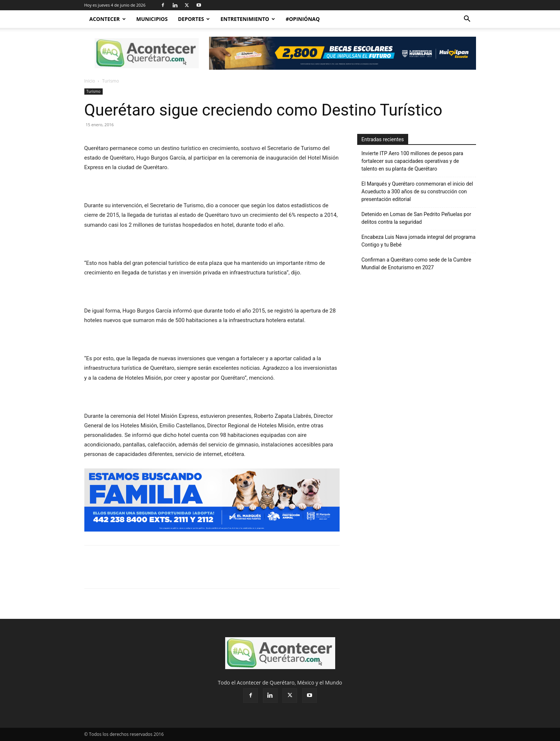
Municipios (152, 19)
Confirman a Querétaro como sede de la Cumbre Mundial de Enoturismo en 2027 (416, 264)
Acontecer (108, 19)
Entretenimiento (248, 19)
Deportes (194, 19)
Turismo (94, 91)
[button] (467, 20)
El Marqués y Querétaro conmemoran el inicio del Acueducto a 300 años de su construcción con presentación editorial (417, 191)
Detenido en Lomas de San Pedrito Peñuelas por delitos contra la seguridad (416, 218)
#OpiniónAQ (303, 19)
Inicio (90, 81)
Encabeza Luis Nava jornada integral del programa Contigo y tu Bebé (419, 241)
